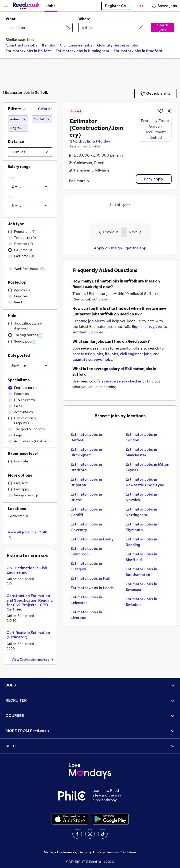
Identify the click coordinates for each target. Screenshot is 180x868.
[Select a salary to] (30, 206)
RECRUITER (90, 700)
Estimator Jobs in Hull (90, 578)
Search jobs (163, 27)
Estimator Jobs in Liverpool (86, 615)
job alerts (96, 321)
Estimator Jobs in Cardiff (86, 512)
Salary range (19, 167)
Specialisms (19, 380)
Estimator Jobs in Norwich (141, 497)
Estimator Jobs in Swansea (141, 587)
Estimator (14, 92)
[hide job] (169, 111)
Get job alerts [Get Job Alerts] (156, 93)
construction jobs (88, 354)
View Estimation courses (33, 660)
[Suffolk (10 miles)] (42, 119)
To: (10, 197)
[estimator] (18, 119)
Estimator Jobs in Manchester (141, 452)
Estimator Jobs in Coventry (86, 527)
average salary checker (122, 381)
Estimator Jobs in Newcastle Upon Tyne (145, 482)
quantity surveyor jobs (92, 359)
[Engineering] (18, 128)
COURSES (90, 716)
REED (90, 746)
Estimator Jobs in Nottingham (141, 512)
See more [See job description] (80, 181)
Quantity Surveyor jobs (118, 45)
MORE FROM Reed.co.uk (90, 731)
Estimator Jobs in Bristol (86, 497)
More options (20, 475)
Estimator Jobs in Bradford (138, 51)
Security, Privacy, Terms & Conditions (108, 852)
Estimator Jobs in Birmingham (82, 51)
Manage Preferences (60, 852)
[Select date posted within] (30, 365)
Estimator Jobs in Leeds (92, 588)
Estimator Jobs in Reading (141, 542)
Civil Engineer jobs (76, 45)
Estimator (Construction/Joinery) (96, 128)
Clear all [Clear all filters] (45, 109)
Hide (12, 316)
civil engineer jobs (136, 354)
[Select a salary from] (30, 186)
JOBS (90, 685)
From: (12, 178)
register (156, 327)
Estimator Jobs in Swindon (141, 602)
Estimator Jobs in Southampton (141, 572)
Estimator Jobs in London (141, 437)
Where (84, 19)
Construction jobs (21, 45)
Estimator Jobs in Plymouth (141, 527)
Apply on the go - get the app (120, 248)
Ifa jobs (49, 45)
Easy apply (154, 179)
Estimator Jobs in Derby (92, 539)
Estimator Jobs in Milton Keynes (147, 467)
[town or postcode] (112, 28)
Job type (16, 224)
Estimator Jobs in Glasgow (86, 566)
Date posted (19, 355)
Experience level (23, 454)
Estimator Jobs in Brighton (86, 482)
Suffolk (41, 92)
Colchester (18, 516)
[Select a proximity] (30, 152)
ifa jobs (112, 354)
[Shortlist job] (161, 111)
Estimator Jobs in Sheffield (141, 557)
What (11, 19)
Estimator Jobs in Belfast (28, 51)
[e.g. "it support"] (39, 28)
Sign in (138, 327)
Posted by (17, 282)
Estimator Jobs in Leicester (86, 600)
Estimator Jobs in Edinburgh (86, 551)
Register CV (116, 6)
